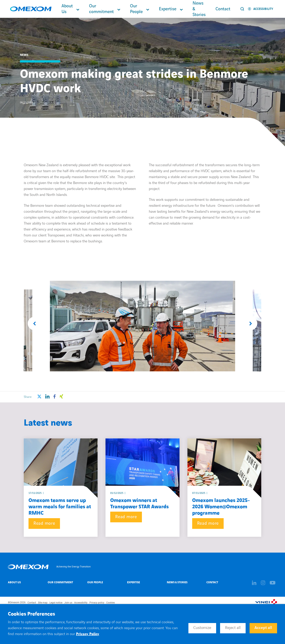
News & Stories (199, 9)
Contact (223, 9)
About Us (67, 9)
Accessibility (81, 603)
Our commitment (101, 9)
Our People (136, 9)
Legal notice (56, 603)
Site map (43, 603)
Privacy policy (97, 603)
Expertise (168, 9)
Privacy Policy (88, 634)
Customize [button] (202, 628)
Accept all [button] (263, 628)
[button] (34, 323)
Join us (68, 603)
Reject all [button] (233, 628)
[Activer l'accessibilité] (261, 9)
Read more (44, 523)
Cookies (111, 603)
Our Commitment (60, 582)
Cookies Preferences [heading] (31, 614)
